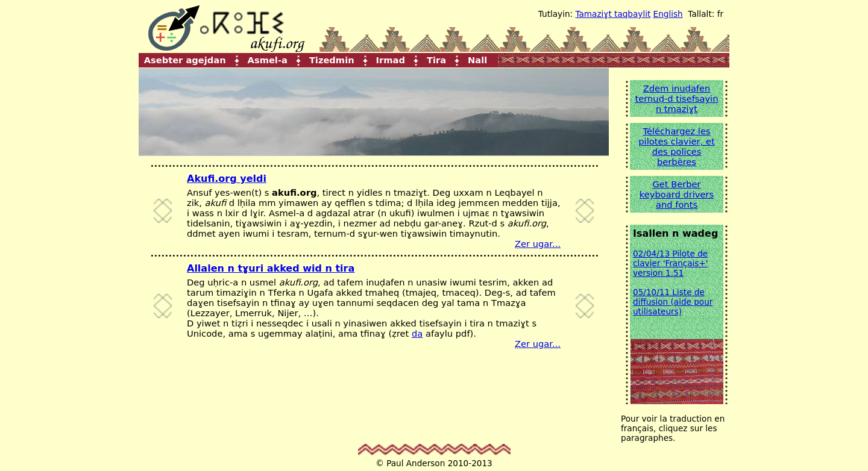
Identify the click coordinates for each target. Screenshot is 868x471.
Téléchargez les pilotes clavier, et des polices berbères (676, 146)
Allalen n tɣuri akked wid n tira (271, 268)
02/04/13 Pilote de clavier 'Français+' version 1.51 (671, 263)
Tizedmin (332, 59)
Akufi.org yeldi (227, 179)
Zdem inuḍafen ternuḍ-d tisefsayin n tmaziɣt (677, 98)
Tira (436, 59)
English (668, 14)
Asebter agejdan (185, 59)
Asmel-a (268, 59)
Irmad (391, 59)
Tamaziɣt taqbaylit (613, 14)
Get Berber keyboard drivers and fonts (677, 194)
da (417, 333)
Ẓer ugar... (538, 244)
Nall (477, 59)
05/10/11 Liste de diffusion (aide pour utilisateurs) (673, 302)
